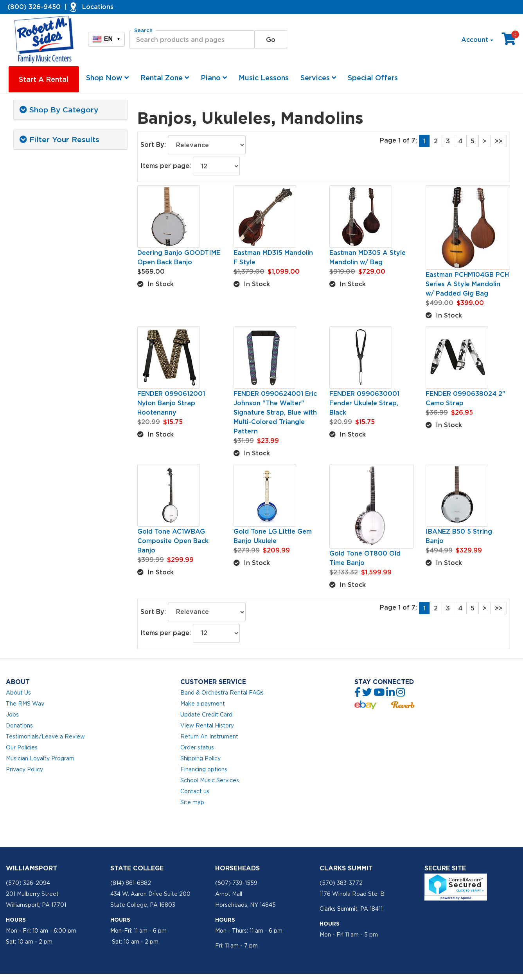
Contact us (195, 791)
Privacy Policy (24, 769)
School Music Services (210, 780)
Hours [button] (16, 920)
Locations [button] (98, 7)
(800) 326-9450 (34, 7)
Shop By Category (59, 110)
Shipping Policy (200, 758)
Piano (214, 78)
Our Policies (22, 747)
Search (143, 30)
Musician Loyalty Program (40, 758)
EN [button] (106, 39)
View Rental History (207, 726)
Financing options (204, 769)
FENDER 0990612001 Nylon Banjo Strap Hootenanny (171, 403)
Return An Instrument (209, 736)
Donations (19, 726)
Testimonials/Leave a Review (45, 736)
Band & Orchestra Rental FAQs (222, 693)
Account (477, 40)
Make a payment (203, 704)
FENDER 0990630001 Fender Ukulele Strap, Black (364, 403)
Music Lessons (264, 78)
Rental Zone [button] (165, 78)
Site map (192, 802)
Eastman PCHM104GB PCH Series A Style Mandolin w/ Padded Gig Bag (467, 284)
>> (499, 141)
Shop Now (107, 78)
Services (318, 78)
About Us (18, 693)
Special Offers (373, 78)
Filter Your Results (59, 139)
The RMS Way (25, 704)
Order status (197, 747)
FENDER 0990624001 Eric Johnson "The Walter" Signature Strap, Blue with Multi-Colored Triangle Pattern (275, 412)
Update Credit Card (206, 715)
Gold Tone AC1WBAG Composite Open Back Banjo (173, 541)
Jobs (12, 715)
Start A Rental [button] (44, 79)
